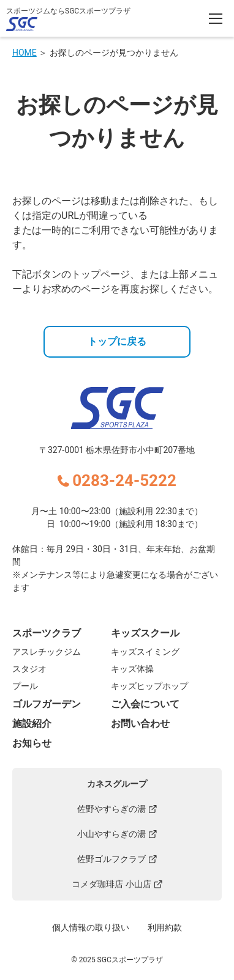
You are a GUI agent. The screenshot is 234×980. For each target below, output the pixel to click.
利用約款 (165, 927)
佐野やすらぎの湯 (117, 809)
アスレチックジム (47, 652)
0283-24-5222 (124, 481)
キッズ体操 (132, 669)
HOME (25, 53)
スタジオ (29, 669)
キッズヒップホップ (149, 686)
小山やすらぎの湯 (117, 834)
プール (25, 686)
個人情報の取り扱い (91, 927)
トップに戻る (117, 341)
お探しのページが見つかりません (114, 53)
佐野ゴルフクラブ (117, 859)
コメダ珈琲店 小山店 (117, 884)
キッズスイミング (145, 652)
